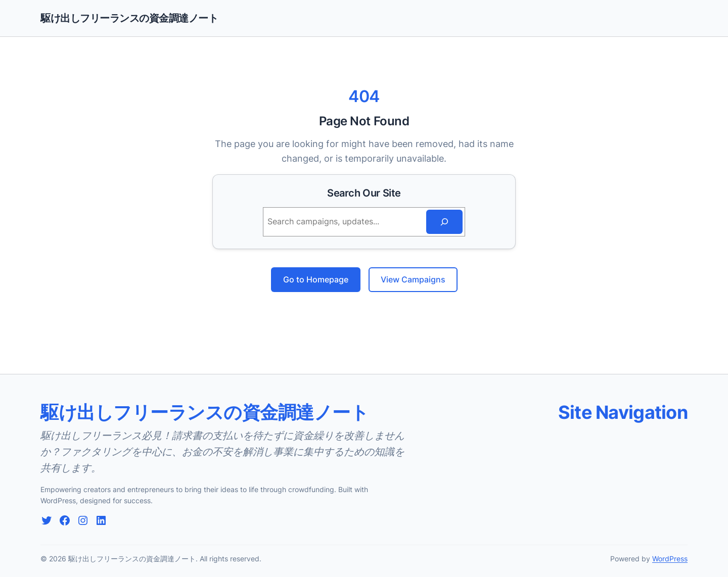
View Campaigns (413, 279)
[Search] (444, 222)
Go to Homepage (316, 279)
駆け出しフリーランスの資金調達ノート (129, 18)
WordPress (670, 559)
